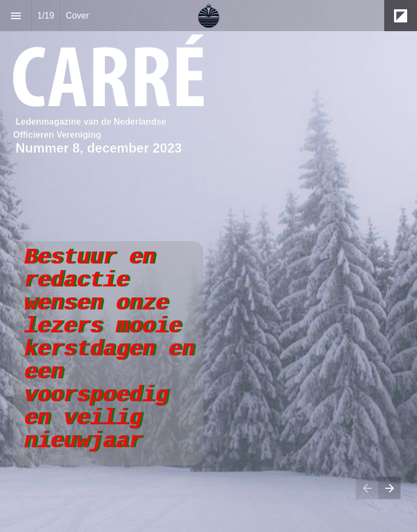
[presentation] (208, 266)
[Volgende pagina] (389, 488)
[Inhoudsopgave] (16, 16)
